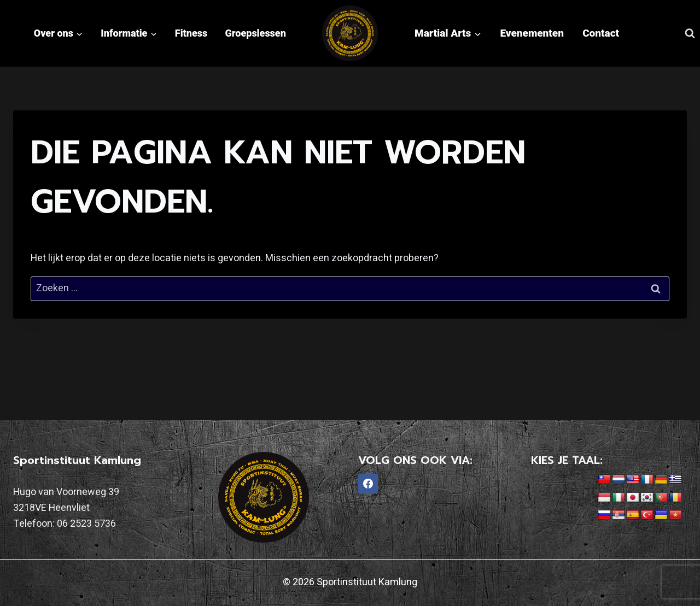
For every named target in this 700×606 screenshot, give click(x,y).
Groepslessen (256, 33)
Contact (601, 33)
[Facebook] (368, 484)
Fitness (191, 33)
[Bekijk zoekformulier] (690, 33)
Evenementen (532, 33)
